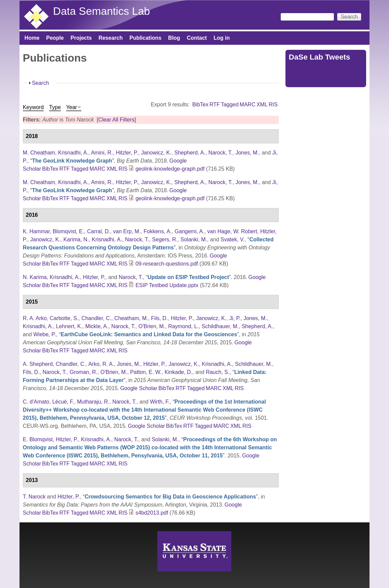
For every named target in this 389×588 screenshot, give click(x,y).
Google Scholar (139, 388)
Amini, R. (102, 153)
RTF (215, 105)
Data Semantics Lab (102, 11)
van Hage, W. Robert (232, 231)
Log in (222, 38)
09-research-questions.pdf (167, 264)
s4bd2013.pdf (152, 513)
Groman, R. (84, 372)
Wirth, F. (160, 402)
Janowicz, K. (156, 153)
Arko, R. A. (101, 364)
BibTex (200, 105)
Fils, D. (159, 318)
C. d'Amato (36, 402)
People (55, 38)
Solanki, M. (194, 239)
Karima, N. (76, 239)
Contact (197, 38)
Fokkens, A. (158, 231)
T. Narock (34, 497)
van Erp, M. (127, 231)
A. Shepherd (38, 364)
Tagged (230, 105)
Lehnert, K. (69, 326)
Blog (174, 38)
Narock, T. (221, 153)
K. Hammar (36, 231)
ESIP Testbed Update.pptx (167, 285)
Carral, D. (99, 231)
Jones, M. (247, 153)
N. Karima (35, 277)
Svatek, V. (232, 239)
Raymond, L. (183, 326)
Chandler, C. (96, 318)
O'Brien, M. (152, 326)
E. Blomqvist (38, 439)
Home (32, 38)
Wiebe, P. (45, 334)
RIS (273, 105)
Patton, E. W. (146, 372)
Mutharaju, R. (93, 402)
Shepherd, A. (190, 153)
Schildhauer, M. (220, 326)
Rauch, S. (218, 372)
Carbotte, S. (64, 318)
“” (72, 161)
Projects (81, 38)
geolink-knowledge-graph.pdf (170, 169)
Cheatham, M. (131, 318)
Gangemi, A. (190, 231)
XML (262, 105)
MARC (248, 105)
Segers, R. (165, 239)
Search (41, 83)
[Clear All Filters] (116, 120)
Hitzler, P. (127, 153)
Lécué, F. (63, 402)
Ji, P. (235, 318)
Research (111, 38)
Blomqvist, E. (68, 231)
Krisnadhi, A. (73, 153)
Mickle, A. (97, 326)
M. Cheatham (39, 153)
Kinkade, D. (178, 372)
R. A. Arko (35, 318)
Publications (145, 38)
